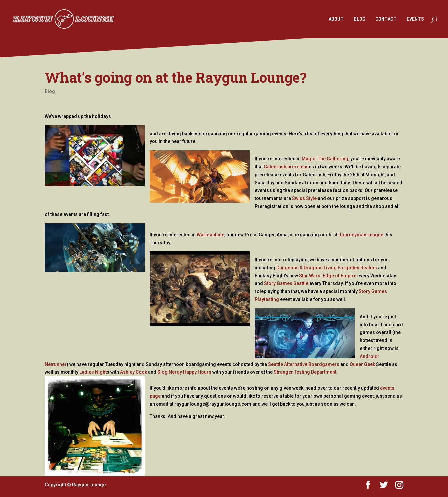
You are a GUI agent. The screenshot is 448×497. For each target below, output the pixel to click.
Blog (50, 91)
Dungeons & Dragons (299, 268)
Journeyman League (361, 235)
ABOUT (336, 19)
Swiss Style (304, 198)
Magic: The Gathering (325, 159)
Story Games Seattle (286, 283)
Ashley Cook (133, 372)
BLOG (359, 19)
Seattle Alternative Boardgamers (304, 364)
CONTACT (386, 19)
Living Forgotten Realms (350, 268)
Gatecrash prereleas (286, 167)
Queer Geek (362, 364)
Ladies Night (93, 372)
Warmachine (210, 235)
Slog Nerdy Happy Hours (184, 372)
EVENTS (415, 19)
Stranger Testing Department (305, 372)
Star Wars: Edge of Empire (328, 276)
